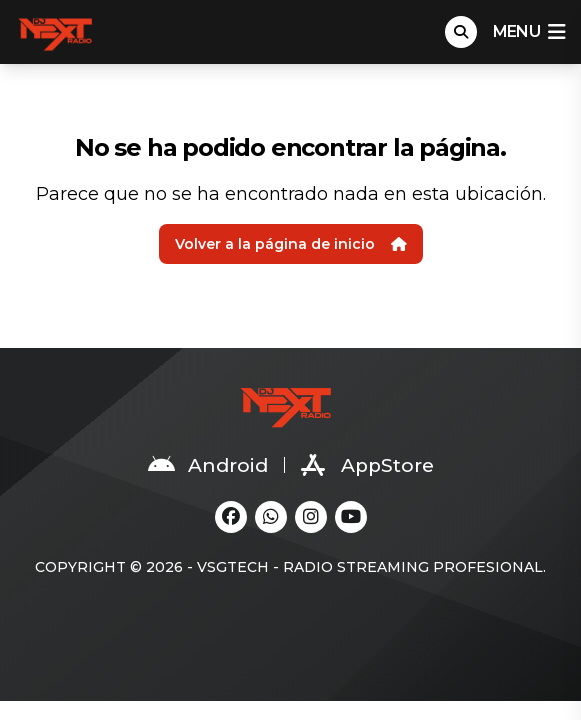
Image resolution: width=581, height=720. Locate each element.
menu (529, 32)
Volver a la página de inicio (291, 244)
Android (208, 465)
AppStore (367, 465)
